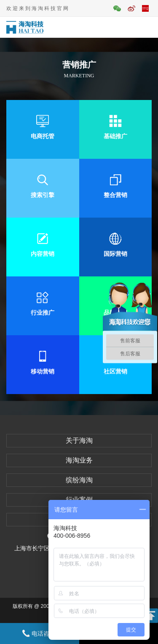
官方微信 (117, 8)
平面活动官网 (145, 8)
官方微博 (131, 8)
